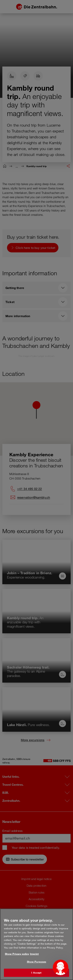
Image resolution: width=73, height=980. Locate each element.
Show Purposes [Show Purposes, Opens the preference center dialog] (37, 962)
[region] (36, 944)
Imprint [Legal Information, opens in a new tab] (34, 954)
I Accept (36, 973)
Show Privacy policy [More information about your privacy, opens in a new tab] (17, 954)
